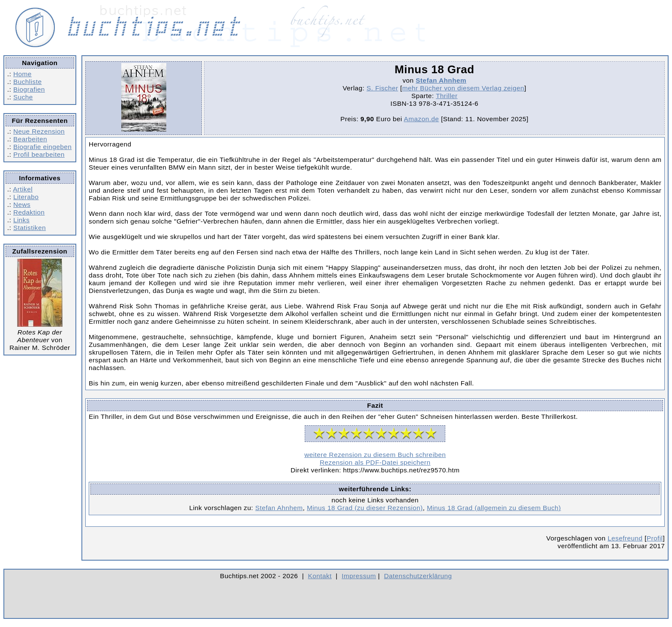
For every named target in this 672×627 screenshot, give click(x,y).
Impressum (359, 576)
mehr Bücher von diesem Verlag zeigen (463, 88)
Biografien (29, 89)
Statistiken (30, 228)
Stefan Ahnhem (441, 80)
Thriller (447, 96)
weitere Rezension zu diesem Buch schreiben (375, 455)
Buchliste (27, 82)
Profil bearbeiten (39, 154)
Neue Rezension (39, 131)
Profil (655, 538)
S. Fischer (382, 88)
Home (22, 74)
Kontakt (320, 576)
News (22, 205)
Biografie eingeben (42, 147)
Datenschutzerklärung (418, 576)
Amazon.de (421, 119)
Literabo (26, 197)
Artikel (23, 189)
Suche (23, 97)
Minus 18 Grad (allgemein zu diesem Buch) (494, 508)
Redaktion (29, 212)
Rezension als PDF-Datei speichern (375, 462)
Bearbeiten (30, 139)
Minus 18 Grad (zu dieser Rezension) (365, 508)
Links (21, 220)
